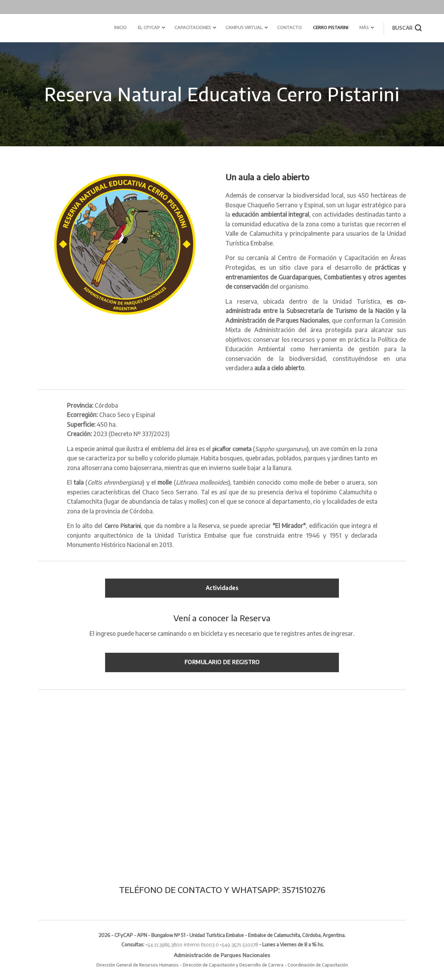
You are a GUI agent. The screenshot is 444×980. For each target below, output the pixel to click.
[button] (407, 28)
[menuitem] (294, 28)
